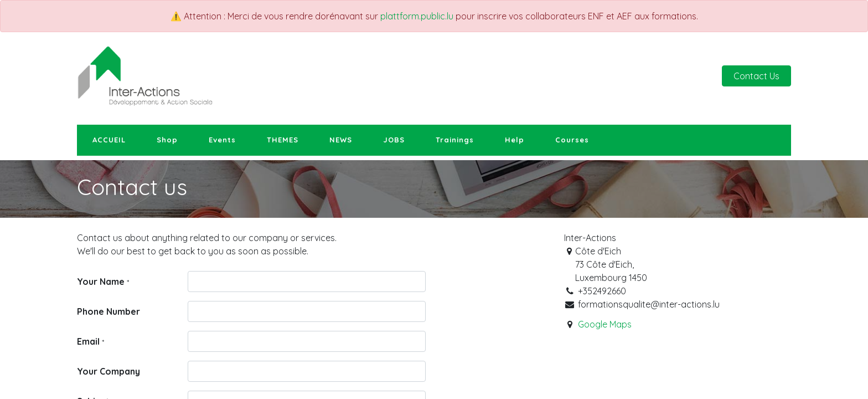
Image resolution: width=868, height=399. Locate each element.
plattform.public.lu (417, 16)
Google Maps (605, 324)
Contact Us (756, 76)
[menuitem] (109, 140)
